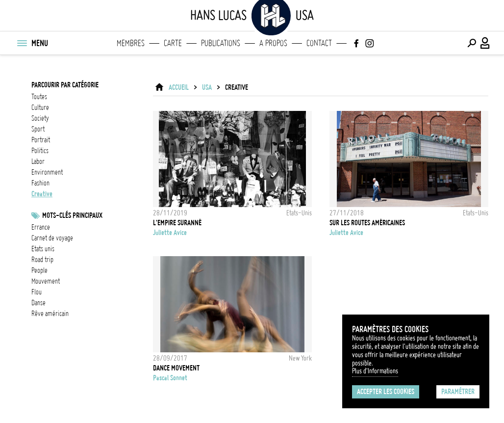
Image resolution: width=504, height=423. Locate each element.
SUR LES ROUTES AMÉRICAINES (367, 223)
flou (37, 292)
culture (40, 107)
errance (41, 227)
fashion (40, 183)
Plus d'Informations (375, 371)
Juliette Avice (170, 233)
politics (40, 151)
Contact (319, 43)
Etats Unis (43, 249)
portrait (41, 140)
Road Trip (42, 260)
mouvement (46, 281)
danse (38, 303)
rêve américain (50, 314)
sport (38, 129)
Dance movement (176, 368)
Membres (131, 43)
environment (47, 172)
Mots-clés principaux (72, 215)
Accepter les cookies (386, 392)
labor (38, 161)
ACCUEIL (179, 87)
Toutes (39, 97)
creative (42, 194)
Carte (173, 43)
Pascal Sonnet (170, 378)
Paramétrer (458, 392)
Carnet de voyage (52, 238)
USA (207, 87)
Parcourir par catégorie (65, 85)
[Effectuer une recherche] (472, 43)
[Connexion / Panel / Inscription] (485, 43)
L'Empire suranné (177, 223)
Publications (221, 43)
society (40, 118)
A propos (273, 43)
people (39, 270)
